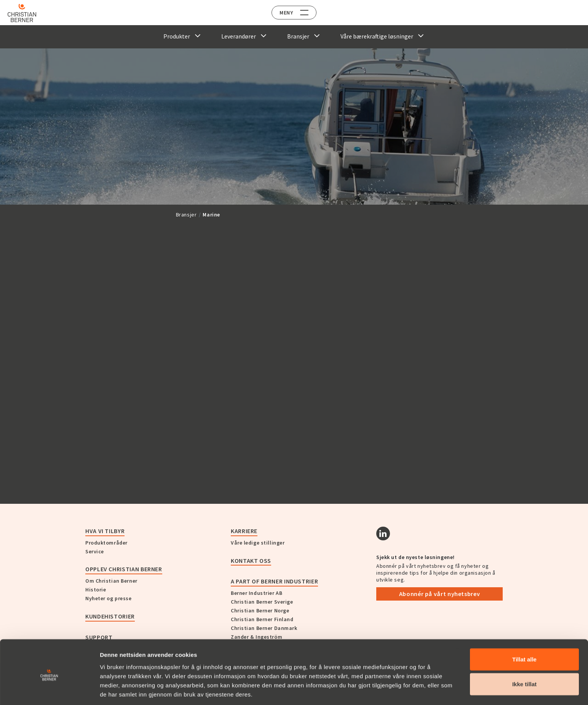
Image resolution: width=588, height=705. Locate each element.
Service (95, 551)
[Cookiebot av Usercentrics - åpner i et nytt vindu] (49, 690)
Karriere (244, 531)
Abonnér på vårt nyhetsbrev (440, 594)
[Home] (28, 13)
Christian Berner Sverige (262, 602)
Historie (96, 590)
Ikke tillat (524, 655)
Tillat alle (524, 630)
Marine (211, 215)
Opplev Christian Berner (124, 569)
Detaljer (409, 690)
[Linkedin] (383, 534)
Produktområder (106, 543)
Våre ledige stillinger (258, 543)
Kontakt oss (251, 561)
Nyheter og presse (109, 598)
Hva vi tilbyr (105, 531)
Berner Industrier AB (256, 593)
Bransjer (186, 215)
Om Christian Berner (111, 581)
